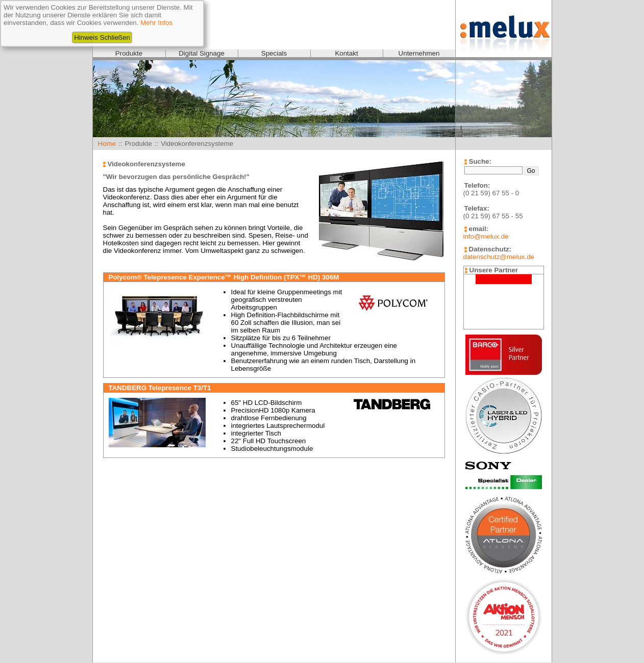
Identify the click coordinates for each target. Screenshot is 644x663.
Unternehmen (419, 53)
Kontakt (346, 53)
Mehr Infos (156, 23)
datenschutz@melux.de (499, 257)
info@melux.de (486, 236)
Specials (274, 53)
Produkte (129, 53)
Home (107, 144)
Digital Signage (202, 53)
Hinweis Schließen (102, 37)
